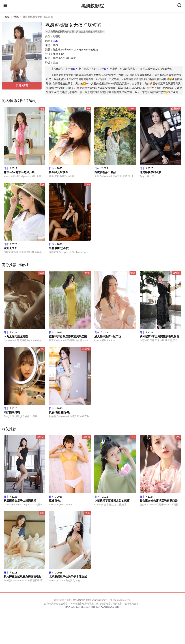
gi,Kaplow (58, 54)
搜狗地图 (96, 607)
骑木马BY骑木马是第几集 (19, 172)
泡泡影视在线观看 (150, 172)
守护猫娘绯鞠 (12, 412)
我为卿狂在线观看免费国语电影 (23, 576)
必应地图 (115, 607)
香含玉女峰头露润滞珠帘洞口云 (159, 501)
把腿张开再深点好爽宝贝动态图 (68, 336)
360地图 (105, 607)
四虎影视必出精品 (105, 172)
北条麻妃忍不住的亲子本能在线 (68, 576)
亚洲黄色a (55, 501)
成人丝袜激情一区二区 (108, 336)
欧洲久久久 (10, 248)
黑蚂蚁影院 (93, 6)
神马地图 (86, 607)
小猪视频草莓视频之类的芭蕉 (112, 501)
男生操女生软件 (58, 172)
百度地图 (76, 607)
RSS (68, 607)
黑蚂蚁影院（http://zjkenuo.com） (91, 600)
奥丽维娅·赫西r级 (59, 412)
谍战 (16, 17)
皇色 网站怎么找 (59, 248)
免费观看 (22, 86)
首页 (7, 17)
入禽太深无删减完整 (16, 336)
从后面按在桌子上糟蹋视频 (20, 501)
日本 (55, 41)
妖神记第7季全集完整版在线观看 (159, 336)
